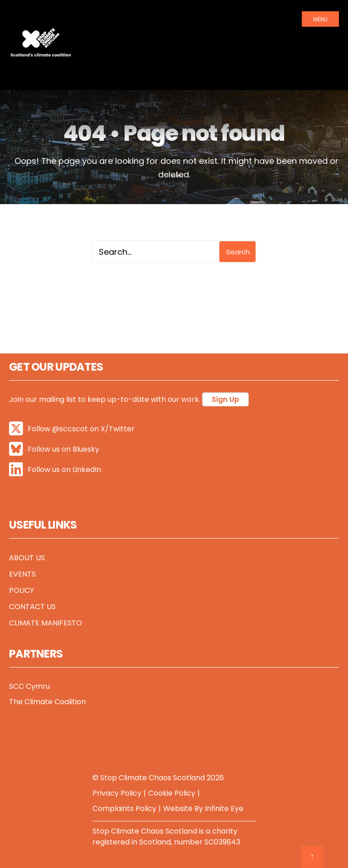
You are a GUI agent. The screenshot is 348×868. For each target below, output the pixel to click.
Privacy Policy (117, 793)
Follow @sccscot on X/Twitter (72, 429)
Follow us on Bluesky (54, 449)
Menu (320, 19)
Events (22, 574)
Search (238, 252)
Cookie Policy (172, 793)
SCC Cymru (29, 686)
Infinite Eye (224, 808)
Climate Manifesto (46, 623)
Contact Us (32, 607)
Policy (22, 590)
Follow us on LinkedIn (55, 470)
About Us (27, 558)
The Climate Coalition (47, 702)
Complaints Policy (124, 808)
